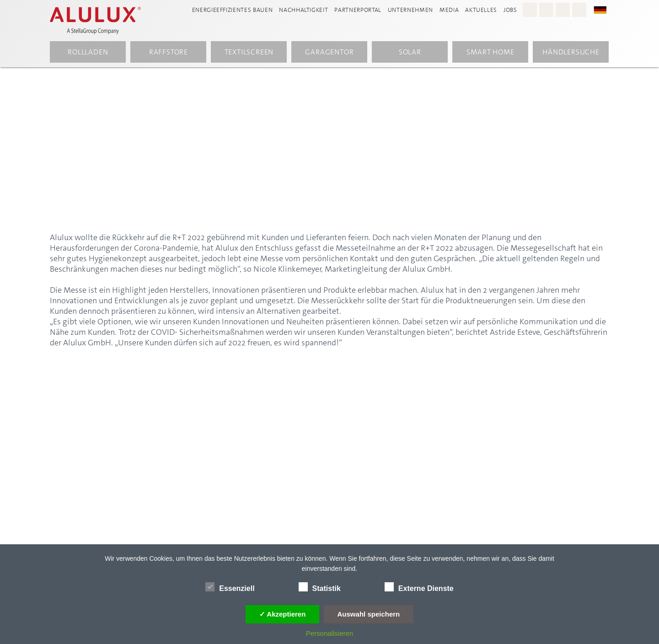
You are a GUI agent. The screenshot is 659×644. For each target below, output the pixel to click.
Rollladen (88, 52)
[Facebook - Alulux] (546, 10)
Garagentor (329, 52)
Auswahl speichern (369, 614)
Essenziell (230, 587)
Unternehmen (410, 10)
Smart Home (490, 52)
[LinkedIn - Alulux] (579, 10)
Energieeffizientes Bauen (233, 10)
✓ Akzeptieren (283, 614)
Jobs (510, 10)
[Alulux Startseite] (100, 21)
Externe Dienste (419, 587)
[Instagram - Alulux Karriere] (530, 10)
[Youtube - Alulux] (563, 10)
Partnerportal (358, 10)
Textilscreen (249, 52)
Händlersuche (571, 52)
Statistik (320, 587)
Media (449, 10)
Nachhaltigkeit (303, 10)
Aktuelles (481, 10)
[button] (605, 9)
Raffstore (169, 52)
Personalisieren (329, 633)
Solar (410, 52)
